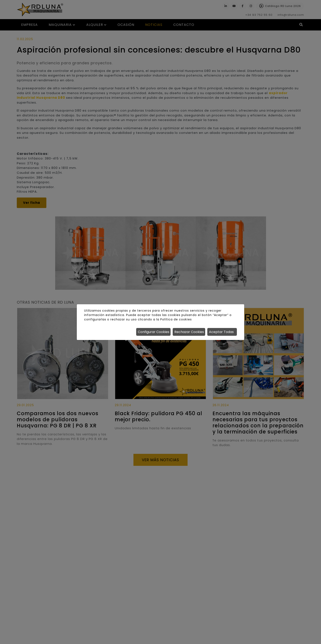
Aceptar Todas (221, 332)
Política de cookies (176, 319)
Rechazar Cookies (189, 332)
